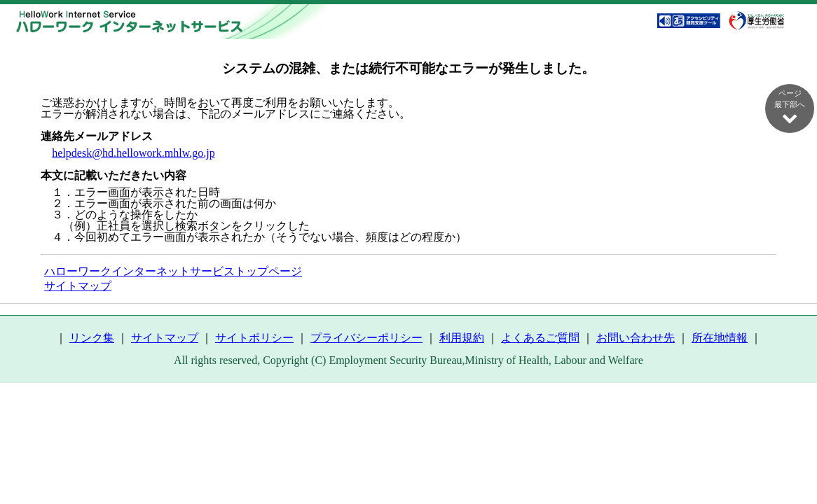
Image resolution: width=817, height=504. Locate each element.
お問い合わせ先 (636, 338)
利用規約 (462, 338)
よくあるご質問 (540, 338)
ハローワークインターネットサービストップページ (173, 271)
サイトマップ (78, 286)
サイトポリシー (254, 338)
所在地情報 (720, 338)
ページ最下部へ (790, 107)
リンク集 (92, 338)
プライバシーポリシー (366, 338)
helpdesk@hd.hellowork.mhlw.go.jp (133, 153)
